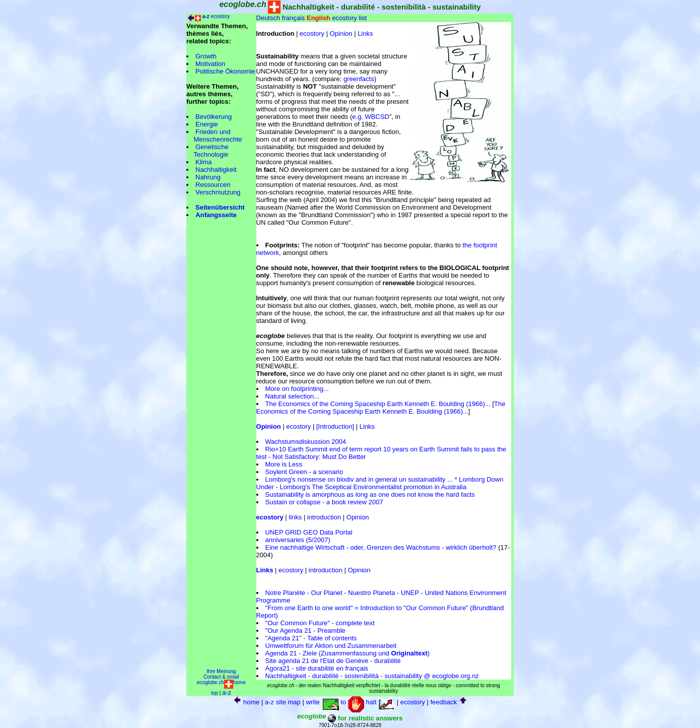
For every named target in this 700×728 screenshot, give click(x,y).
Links (365, 34)
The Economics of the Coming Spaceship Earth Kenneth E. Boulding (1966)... (378, 404)
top (215, 693)
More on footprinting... (297, 389)
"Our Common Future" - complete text (320, 623)
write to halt (350, 702)
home (252, 702)
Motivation (210, 64)
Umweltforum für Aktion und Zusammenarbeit (331, 646)
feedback (443, 702)
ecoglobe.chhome (221, 682)
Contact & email (221, 677)
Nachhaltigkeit (216, 170)
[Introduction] (335, 426)
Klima (204, 162)
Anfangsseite (216, 215)
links (295, 517)
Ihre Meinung (221, 671)
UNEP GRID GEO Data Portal (309, 532)
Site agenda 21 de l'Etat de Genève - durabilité (333, 661)
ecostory (220, 16)
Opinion (341, 34)
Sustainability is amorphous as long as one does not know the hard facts (370, 494)
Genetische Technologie (207, 151)
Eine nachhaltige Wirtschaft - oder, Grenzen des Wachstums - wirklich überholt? (381, 547)
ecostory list (350, 18)
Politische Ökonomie (225, 71)
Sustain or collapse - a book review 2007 (324, 502)
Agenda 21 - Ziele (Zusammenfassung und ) (348, 653)
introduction (324, 517)
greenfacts (359, 79)
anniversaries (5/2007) (298, 540)
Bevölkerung (214, 117)
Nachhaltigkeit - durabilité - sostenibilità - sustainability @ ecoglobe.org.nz (372, 676)
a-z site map (283, 702)
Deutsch (268, 18)
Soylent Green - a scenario (304, 472)
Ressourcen (213, 185)
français (294, 18)
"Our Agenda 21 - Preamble (305, 631)
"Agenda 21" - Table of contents (311, 638)
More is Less (284, 464)
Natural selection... (293, 396)
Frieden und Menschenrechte (214, 136)
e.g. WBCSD (371, 117)
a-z (227, 692)
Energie (207, 124)
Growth (206, 56)
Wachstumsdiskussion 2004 (306, 442)
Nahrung (208, 177)
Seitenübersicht (220, 207)
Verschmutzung (218, 192)
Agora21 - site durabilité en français (317, 668)
